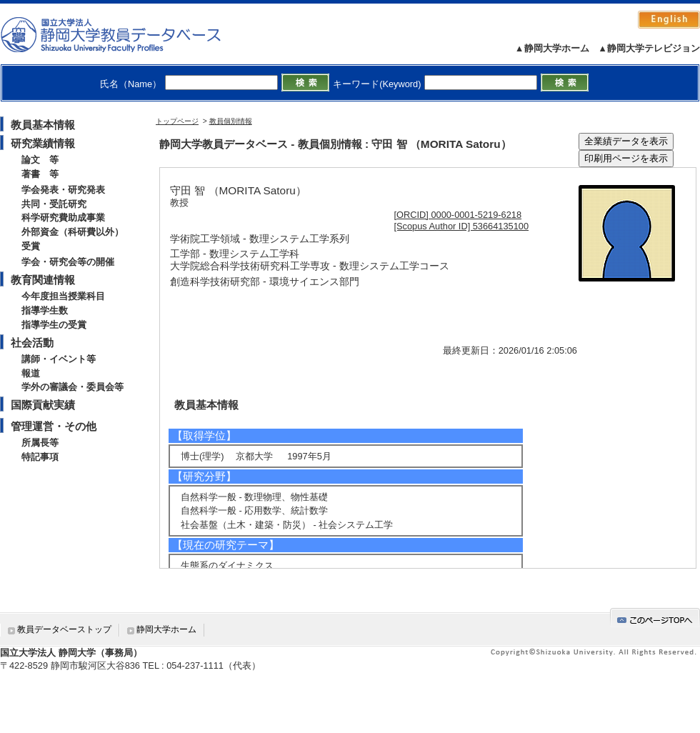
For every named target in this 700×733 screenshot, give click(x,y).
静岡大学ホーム (166, 629)
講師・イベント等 (59, 359)
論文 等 (40, 160)
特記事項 (40, 457)
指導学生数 (45, 310)
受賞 (31, 246)
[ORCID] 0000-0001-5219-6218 (458, 215)
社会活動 (32, 343)
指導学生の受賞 (54, 325)
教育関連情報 (43, 280)
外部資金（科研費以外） (72, 232)
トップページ (177, 121)
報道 (31, 373)
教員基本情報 (43, 125)
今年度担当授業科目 (63, 296)
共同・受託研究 (54, 204)
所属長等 (40, 443)
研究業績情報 (43, 143)
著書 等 (40, 174)
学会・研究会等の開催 (68, 262)
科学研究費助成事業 (63, 218)
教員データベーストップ (64, 629)
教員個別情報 (231, 121)
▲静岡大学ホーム (552, 48)
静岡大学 (125, 34)
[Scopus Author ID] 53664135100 (462, 226)
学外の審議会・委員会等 (72, 387)
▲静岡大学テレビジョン (649, 48)
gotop (655, 618)
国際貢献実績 (43, 405)
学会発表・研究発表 (63, 190)
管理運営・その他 (54, 426)
